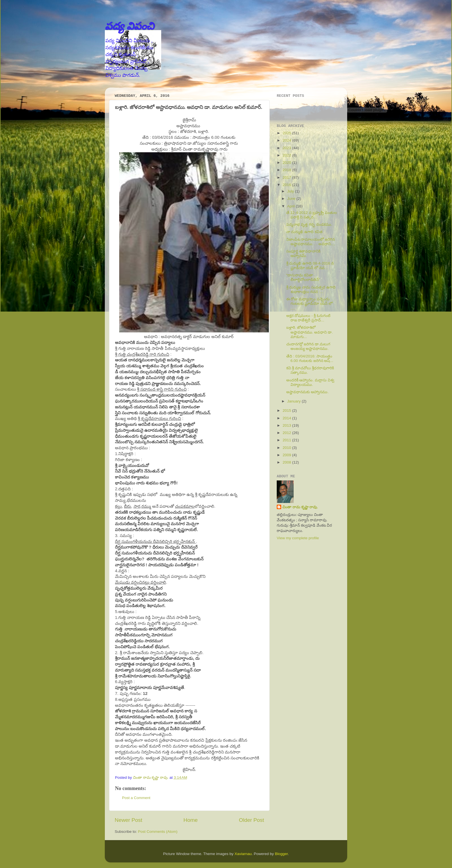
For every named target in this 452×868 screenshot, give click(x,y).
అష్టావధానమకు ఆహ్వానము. (308, 392)
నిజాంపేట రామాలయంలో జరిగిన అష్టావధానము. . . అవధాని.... (311, 242)
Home (190, 820)
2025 (287, 133)
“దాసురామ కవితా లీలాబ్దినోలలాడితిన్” (303, 277)
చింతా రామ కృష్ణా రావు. (300, 507)
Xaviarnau (243, 854)
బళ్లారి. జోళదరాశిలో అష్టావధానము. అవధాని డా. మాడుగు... (310, 332)
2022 (287, 155)
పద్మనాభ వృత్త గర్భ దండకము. (309, 224)
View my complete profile (298, 538)
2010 (287, 448)
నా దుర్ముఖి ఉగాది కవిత (304, 232)
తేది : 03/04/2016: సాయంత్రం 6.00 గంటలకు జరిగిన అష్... (310, 358)
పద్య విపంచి (129, 26)
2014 (287, 418)
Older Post (252, 820)
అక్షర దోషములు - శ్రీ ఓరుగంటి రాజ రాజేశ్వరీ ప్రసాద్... (308, 318)
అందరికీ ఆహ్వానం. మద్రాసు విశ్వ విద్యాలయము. (310, 382)
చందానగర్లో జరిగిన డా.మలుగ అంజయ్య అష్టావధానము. (308, 346)
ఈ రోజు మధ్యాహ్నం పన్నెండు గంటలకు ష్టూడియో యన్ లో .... (309, 304)
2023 (287, 148)
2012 (287, 433)
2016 (287, 185)
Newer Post (128, 820)
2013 (287, 425)
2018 (287, 170)
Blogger (282, 854)
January (294, 401)
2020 (287, 163)
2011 (287, 440)
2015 (287, 410)
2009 (287, 455)
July (291, 191)
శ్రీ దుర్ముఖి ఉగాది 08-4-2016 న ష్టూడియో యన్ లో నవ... (310, 266)
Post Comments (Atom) (158, 832)
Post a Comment (136, 798)
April (292, 206)
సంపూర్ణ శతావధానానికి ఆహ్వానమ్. (303, 253)
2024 (287, 140)
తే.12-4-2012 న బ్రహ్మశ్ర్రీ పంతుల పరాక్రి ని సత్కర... (312, 215)
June (292, 199)
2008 (287, 462)
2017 (287, 177)
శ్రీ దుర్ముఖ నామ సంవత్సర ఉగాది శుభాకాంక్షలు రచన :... (311, 289)
